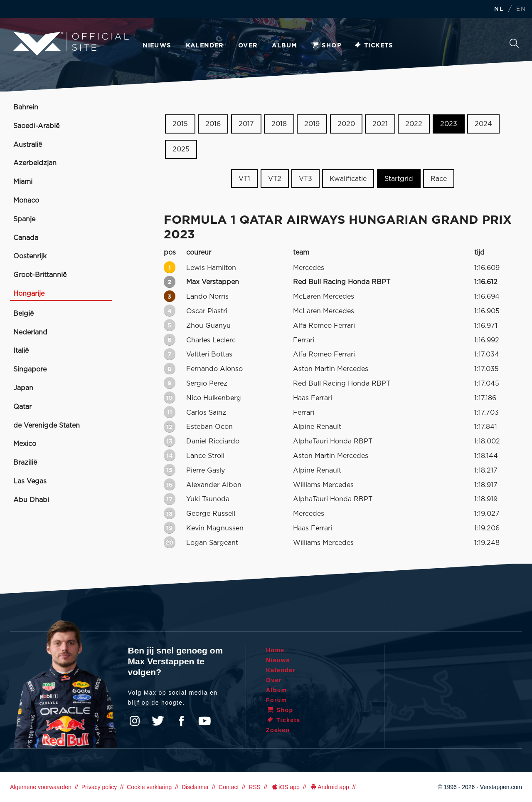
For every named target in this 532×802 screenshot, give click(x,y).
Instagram (135, 721)
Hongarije (29, 294)
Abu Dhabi (31, 500)
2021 (380, 124)
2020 (346, 124)
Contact (229, 787)
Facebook (181, 721)
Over (248, 46)
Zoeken (514, 43)
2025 (181, 149)
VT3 (305, 178)
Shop (326, 46)
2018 (279, 124)
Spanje (24, 219)
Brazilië (25, 463)
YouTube (204, 721)
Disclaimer (195, 787)
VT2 (275, 178)
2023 (449, 124)
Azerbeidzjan (35, 163)
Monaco (26, 200)
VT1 (244, 178)
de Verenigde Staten (47, 426)
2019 (312, 124)
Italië (21, 351)
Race (439, 178)
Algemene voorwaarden (41, 787)
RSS (255, 787)
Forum (277, 700)
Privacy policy (99, 787)
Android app (329, 787)
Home (275, 650)
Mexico (25, 444)
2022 (414, 124)
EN (521, 9)
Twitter (158, 721)
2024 (483, 124)
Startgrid (399, 178)
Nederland (30, 332)
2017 (246, 124)
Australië (28, 145)
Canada (26, 238)
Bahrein (26, 107)
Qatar (22, 407)
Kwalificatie (348, 178)
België (23, 314)
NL (499, 9)
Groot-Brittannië (40, 275)
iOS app (285, 787)
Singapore (30, 369)
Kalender (205, 46)
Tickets (373, 46)
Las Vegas (30, 481)
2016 (213, 124)
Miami (23, 182)
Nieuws (157, 46)
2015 (180, 124)
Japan (23, 388)
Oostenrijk (30, 256)
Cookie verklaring (149, 787)
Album (284, 46)
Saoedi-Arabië (36, 126)
